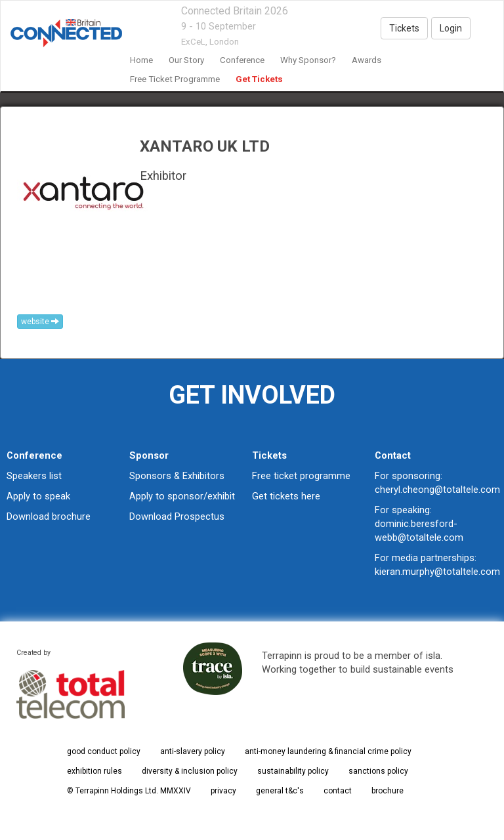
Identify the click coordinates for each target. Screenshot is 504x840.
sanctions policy (378, 771)
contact (338, 791)
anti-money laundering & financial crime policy (328, 751)
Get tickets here (286, 496)
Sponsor (149, 455)
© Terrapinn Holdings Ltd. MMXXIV (129, 791)
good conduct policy (104, 751)
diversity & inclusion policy (190, 771)
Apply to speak (38, 496)
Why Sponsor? (308, 60)
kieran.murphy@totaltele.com (437, 572)
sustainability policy (293, 771)
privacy (223, 791)
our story (186, 60)
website (40, 322)
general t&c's (280, 791)
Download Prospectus (177, 516)
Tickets (404, 28)
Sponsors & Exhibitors (177, 476)
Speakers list (34, 476)
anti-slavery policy (193, 751)
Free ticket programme (301, 476)
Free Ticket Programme (175, 79)
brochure (388, 791)
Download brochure (49, 516)
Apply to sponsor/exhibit (182, 496)
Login (451, 28)
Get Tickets (259, 79)
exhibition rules (94, 771)
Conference (242, 60)
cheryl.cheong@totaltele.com (437, 490)
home (141, 60)
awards (367, 60)
